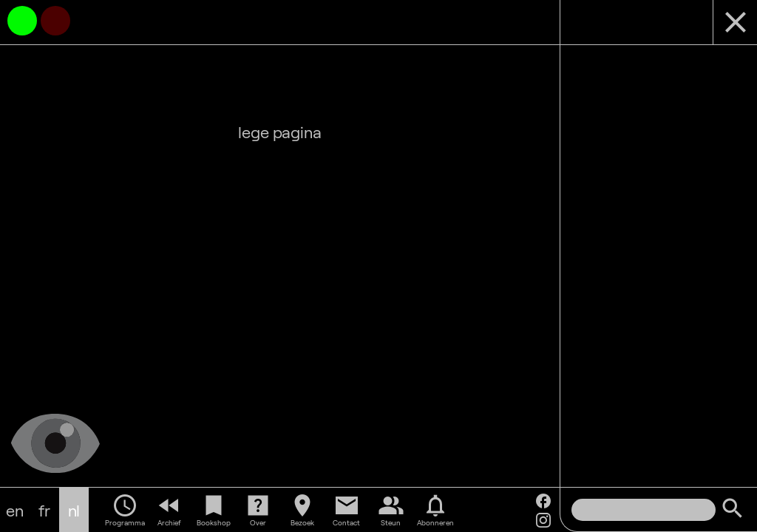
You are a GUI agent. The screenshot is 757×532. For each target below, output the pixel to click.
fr (44, 510)
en (15, 510)
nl (74, 510)
